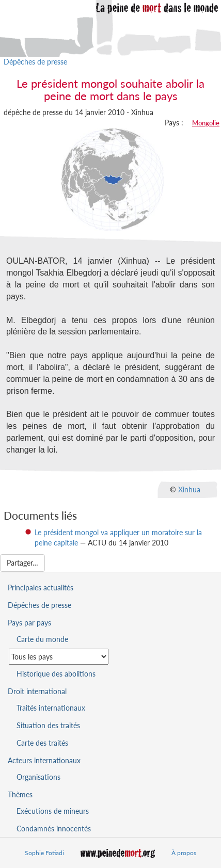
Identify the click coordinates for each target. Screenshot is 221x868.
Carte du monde (42, 639)
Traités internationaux (51, 708)
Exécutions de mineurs (53, 811)
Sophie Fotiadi (44, 853)
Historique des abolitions (56, 674)
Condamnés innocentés (54, 829)
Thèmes (20, 794)
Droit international (37, 691)
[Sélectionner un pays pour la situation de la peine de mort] (59, 657)
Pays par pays (29, 623)
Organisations (38, 777)
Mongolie (206, 123)
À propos (184, 853)
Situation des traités (48, 725)
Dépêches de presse (35, 62)
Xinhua (189, 489)
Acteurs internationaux (44, 760)
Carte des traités (42, 743)
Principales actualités (41, 588)
